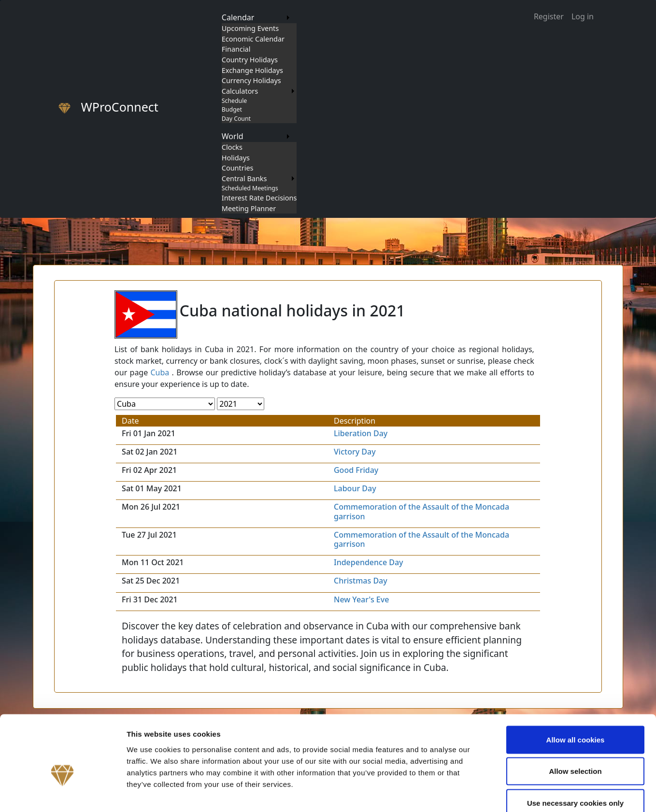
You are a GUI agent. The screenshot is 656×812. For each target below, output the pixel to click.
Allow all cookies (576, 685)
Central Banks (244, 178)
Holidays (236, 158)
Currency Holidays (251, 80)
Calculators (240, 91)
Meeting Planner (249, 208)
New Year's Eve (361, 599)
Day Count (236, 119)
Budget (232, 109)
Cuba (160, 372)
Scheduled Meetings (250, 188)
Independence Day (369, 562)
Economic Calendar (253, 39)
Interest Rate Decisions (259, 198)
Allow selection (575, 717)
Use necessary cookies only (575, 748)
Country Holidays (250, 60)
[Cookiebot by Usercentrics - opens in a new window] (63, 793)
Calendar (238, 17)
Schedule (234, 101)
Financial (236, 49)
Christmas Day (361, 581)
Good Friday (356, 470)
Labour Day (355, 488)
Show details (507, 793)
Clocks (232, 147)
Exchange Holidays (252, 70)
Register (549, 16)
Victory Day (355, 452)
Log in (583, 16)
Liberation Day (361, 433)
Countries (238, 168)
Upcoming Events (250, 28)
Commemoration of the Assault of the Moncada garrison (421, 511)
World (233, 136)
